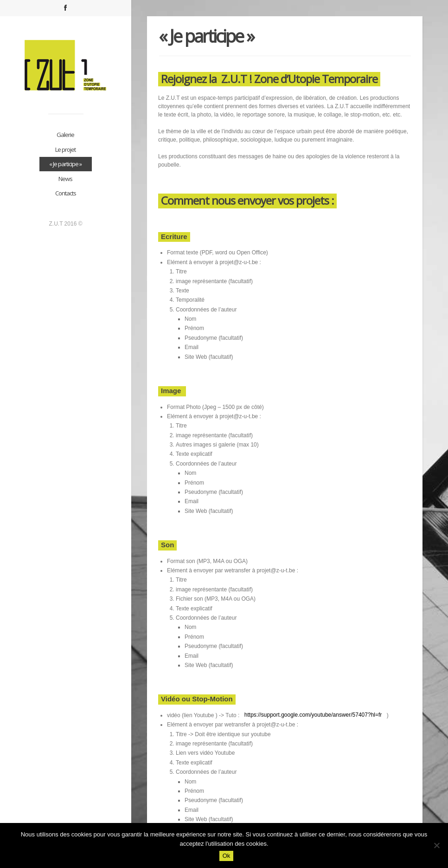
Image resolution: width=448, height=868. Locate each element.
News (65, 179)
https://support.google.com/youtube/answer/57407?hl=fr (312, 715)
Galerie (65, 135)
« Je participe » (65, 164)
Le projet (65, 149)
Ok (227, 856)
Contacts (66, 193)
